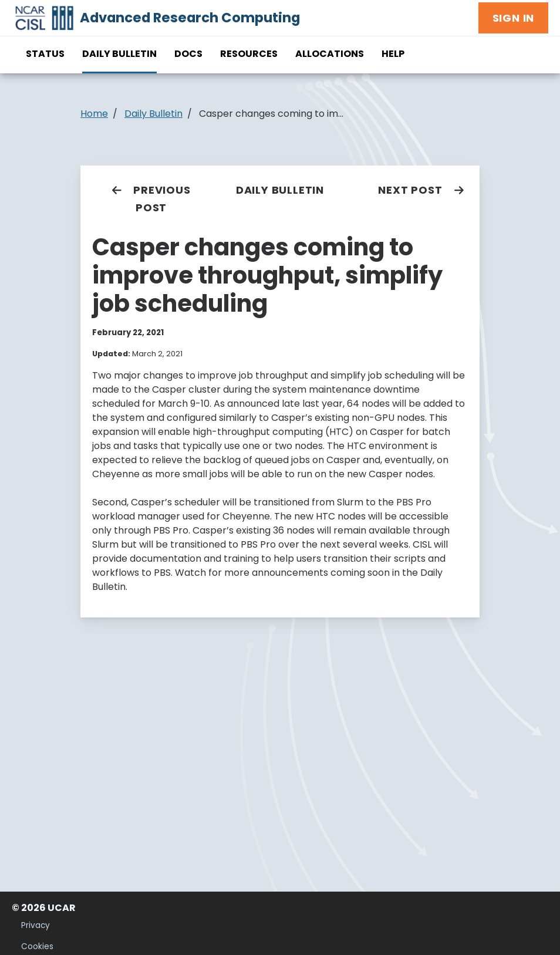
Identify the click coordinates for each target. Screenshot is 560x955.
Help (393, 54)
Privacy (36, 925)
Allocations (330, 54)
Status (45, 54)
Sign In (514, 18)
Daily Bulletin (119, 54)
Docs (188, 54)
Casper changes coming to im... (271, 114)
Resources (249, 54)
